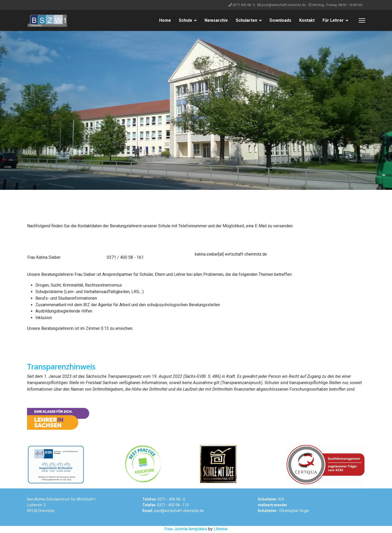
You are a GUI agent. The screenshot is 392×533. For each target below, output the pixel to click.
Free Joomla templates (186, 529)
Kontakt (307, 20)
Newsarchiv (216, 20)
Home (165, 20)
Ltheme (221, 529)
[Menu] (362, 20)
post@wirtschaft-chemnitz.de (284, 5)
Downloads (280, 20)
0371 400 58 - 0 (244, 5)
